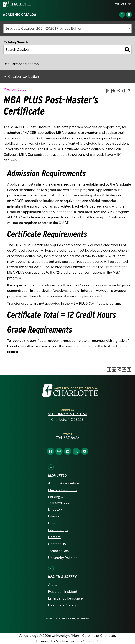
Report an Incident (63, 592)
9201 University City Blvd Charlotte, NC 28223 (68, 417)
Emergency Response (65, 598)
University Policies (63, 558)
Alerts (53, 585)
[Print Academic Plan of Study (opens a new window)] (109, 91)
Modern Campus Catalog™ (77, 641)
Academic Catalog (20, 15)
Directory (55, 509)
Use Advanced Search (21, 64)
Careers (54, 537)
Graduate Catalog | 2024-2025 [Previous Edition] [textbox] (44, 28)
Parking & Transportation (60, 500)
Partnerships (58, 530)
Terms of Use (58, 551)
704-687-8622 (67, 438)
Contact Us (57, 544)
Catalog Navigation (24, 77)
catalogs (31, 636)
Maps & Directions (63, 490)
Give (52, 523)
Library (54, 516)
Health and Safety (62, 605)
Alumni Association (63, 483)
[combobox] (67, 28)
